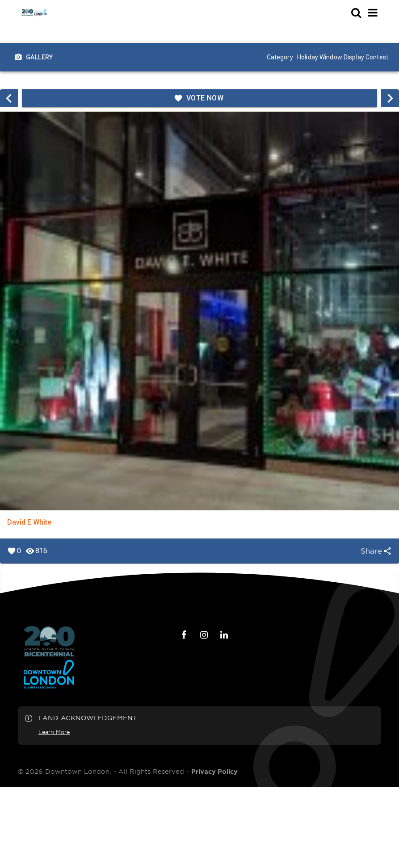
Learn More (54, 732)
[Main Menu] (373, 13)
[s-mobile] (340, 13)
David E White (29, 522)
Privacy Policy (214, 772)
